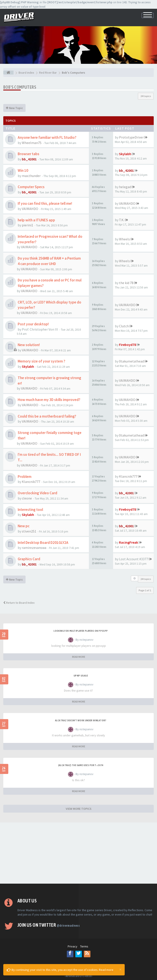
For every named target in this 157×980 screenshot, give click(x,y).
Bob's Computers (20, 87)
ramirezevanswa (34, 548)
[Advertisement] (78, 853)
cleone (27, 498)
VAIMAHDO (30, 209)
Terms (84, 946)
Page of (145, 590)
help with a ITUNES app (36, 220)
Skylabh (125, 154)
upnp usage (81, 676)
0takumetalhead (131, 361)
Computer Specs (31, 187)
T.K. (122, 220)
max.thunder (31, 176)
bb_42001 (29, 159)
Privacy (72, 946)
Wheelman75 (32, 143)
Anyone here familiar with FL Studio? (47, 137)
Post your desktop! (33, 324)
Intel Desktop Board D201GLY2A (43, 543)
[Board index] (8, 73)
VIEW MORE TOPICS (79, 809)
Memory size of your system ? (41, 361)
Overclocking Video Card (37, 493)
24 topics (146, 96)
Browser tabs (28, 154)
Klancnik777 (31, 482)
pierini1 (28, 225)
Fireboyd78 (128, 345)
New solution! (29, 345)
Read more (106, 970)
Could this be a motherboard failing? (47, 416)
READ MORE (79, 657)
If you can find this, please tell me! (45, 203)
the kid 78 (126, 283)
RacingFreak (129, 542)
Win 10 (23, 170)
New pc (24, 526)
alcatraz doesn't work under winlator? (81, 720)
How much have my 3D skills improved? (49, 400)
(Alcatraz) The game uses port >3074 (81, 765)
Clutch (124, 326)
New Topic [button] (14, 108)
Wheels (124, 239)
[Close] (120, 969)
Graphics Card (29, 559)
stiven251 (29, 531)
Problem (25, 477)
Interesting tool (30, 510)
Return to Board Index (19, 603)
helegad (125, 187)
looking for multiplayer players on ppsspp (81, 631)
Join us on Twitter (49, 925)
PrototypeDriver (131, 137)
